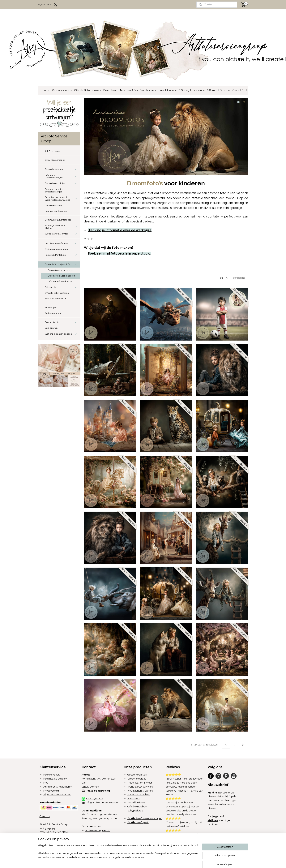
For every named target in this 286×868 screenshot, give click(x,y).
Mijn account (48, 5)
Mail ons (213, 820)
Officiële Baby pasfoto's (87, 90)
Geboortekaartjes (62, 90)
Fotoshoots (61, 287)
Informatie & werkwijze (60, 281)
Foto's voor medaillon (56, 299)
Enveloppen (51, 307)
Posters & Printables (61, 255)
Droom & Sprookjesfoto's (61, 264)
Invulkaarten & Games (205, 90)
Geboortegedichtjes (61, 183)
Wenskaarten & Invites (61, 234)
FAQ (46, 783)
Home (46, 90)
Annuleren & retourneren (58, 787)
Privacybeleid (51, 791)
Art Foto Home (52, 151)
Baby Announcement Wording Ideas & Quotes (61, 198)
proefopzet (138, 822)
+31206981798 (95, 799)
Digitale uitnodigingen (56, 249)
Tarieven (225, 90)
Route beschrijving (98, 791)
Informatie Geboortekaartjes (61, 176)
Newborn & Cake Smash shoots (138, 90)
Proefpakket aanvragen (145, 818)
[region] (118, 854)
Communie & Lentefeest (58, 220)
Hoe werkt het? (52, 775)
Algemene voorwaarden (57, 795)
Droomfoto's (110, 90)
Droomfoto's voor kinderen (61, 276)
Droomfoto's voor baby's (60, 270)
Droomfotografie (137, 779)
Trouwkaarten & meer (140, 783)
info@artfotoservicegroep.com (103, 803)
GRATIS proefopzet (55, 160)
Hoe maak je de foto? (55, 779)
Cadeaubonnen (53, 313)
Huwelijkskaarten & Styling (174, 90)
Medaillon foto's (136, 803)
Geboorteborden (53, 205)
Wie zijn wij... (52, 328)
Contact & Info (240, 90)
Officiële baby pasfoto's (57, 293)
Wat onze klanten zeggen (61, 334)
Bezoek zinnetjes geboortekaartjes (54, 190)
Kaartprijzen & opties (56, 211)
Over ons (45, 816)
